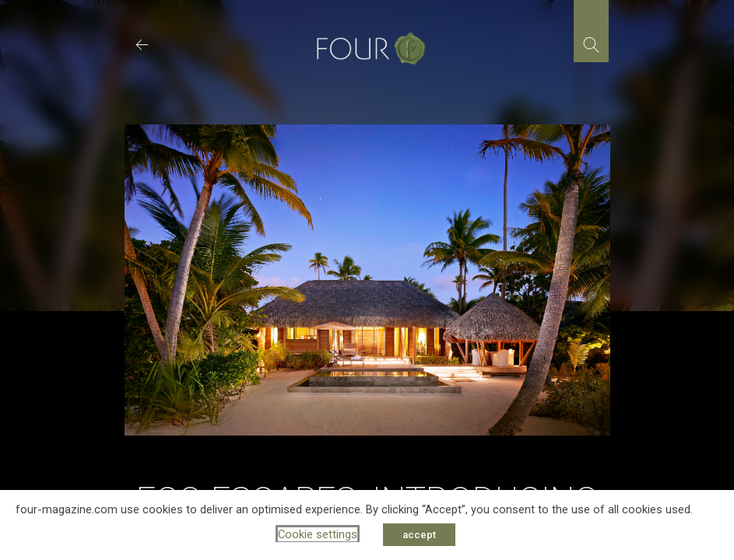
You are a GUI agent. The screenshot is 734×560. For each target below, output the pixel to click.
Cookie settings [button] (318, 534)
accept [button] (419, 535)
